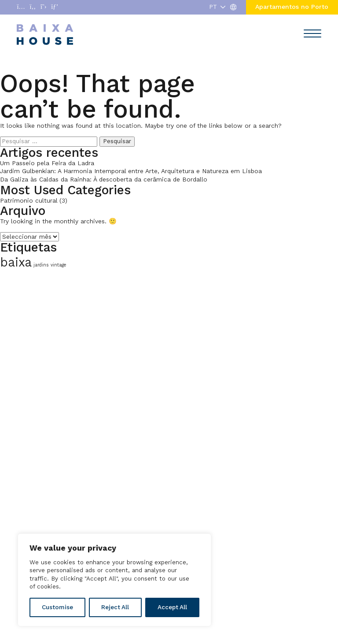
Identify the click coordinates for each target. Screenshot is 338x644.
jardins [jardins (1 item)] (41, 265)
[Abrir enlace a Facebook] (33, 7)
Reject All (115, 607)
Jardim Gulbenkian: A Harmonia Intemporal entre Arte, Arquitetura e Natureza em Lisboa (131, 171)
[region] (114, 580)
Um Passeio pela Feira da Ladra (47, 163)
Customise (57, 607)
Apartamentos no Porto (292, 7)
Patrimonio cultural (29, 201)
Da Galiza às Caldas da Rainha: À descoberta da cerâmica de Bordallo (104, 180)
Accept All (172, 607)
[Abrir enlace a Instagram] (21, 7)
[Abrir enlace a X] (44, 7)
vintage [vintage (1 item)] (59, 265)
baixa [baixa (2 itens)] (16, 262)
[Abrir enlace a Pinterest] (55, 7)
